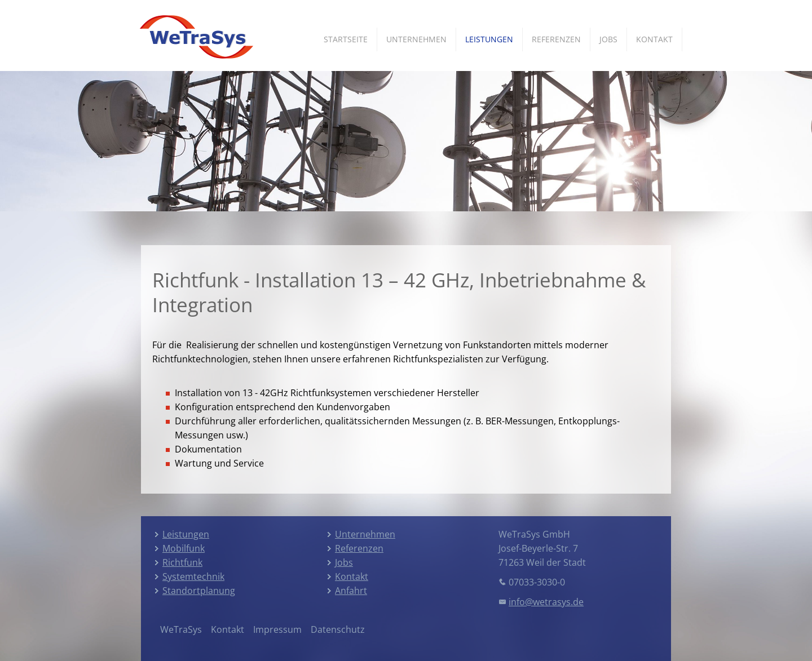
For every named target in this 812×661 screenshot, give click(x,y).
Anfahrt (351, 591)
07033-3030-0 (537, 582)
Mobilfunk (184, 548)
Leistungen (489, 39)
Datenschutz (338, 629)
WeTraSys (181, 629)
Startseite (346, 39)
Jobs (608, 39)
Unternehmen (416, 39)
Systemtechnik (193, 576)
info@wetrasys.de (546, 602)
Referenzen (556, 39)
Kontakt (654, 39)
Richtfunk (182, 562)
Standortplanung (199, 591)
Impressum (277, 629)
